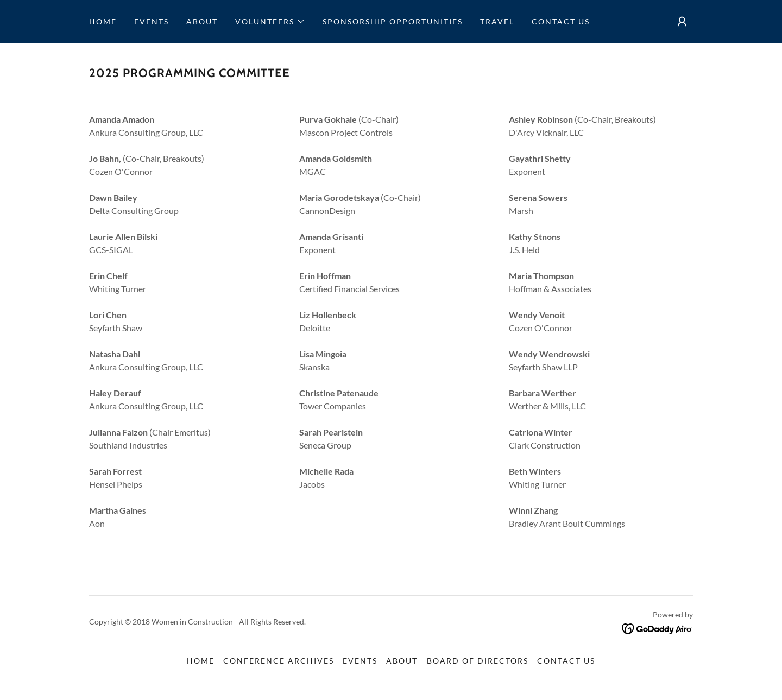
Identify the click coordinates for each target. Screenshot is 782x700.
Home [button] (201, 661)
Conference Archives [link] (279, 661)
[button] (270, 22)
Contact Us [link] (561, 21)
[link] (657, 628)
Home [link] (103, 21)
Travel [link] (497, 21)
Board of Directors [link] (478, 661)
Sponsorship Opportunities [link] (393, 21)
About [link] (202, 21)
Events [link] (152, 21)
